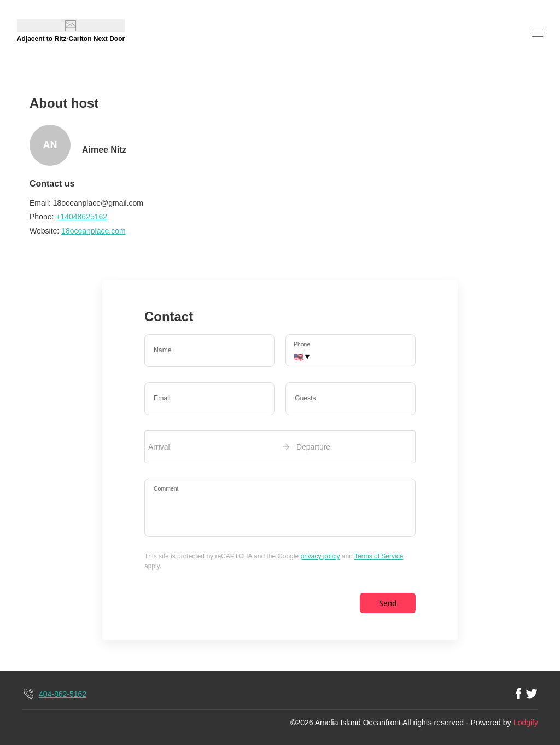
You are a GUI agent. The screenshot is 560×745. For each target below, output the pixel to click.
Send (388, 603)
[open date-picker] (280, 447)
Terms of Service (379, 556)
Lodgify (526, 723)
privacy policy (320, 556)
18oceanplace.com (94, 231)
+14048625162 (81, 217)
